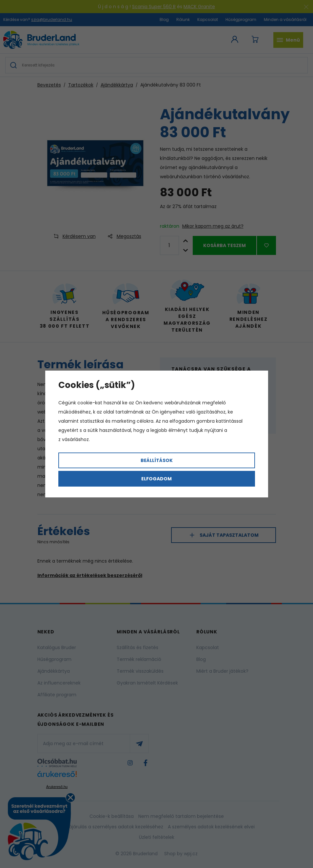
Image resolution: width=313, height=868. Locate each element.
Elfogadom (156, 479)
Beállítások (157, 460)
